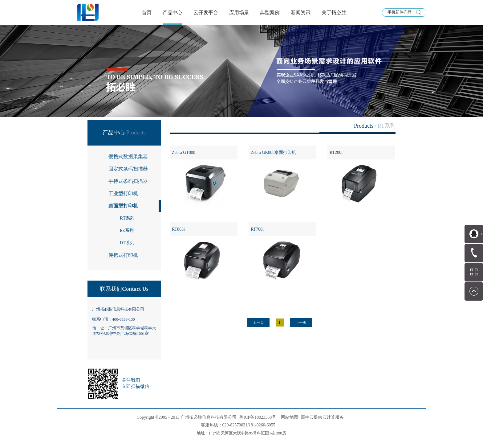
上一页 (258, 323)
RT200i (336, 152)
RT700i (257, 229)
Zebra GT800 (184, 152)
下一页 (301, 323)
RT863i (178, 229)
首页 (147, 12)
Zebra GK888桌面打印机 (273, 152)
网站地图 (288, 417)
